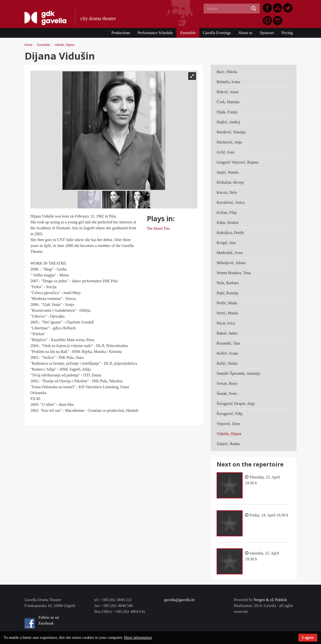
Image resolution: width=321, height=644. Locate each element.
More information (138, 638)
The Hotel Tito (158, 228)
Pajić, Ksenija (228, 293)
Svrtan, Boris (227, 383)
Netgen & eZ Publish (270, 600)
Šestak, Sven (227, 393)
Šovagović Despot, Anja (236, 404)
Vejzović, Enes (228, 424)
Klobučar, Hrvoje (230, 182)
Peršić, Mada (227, 303)
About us (245, 33)
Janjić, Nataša (228, 172)
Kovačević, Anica (231, 202)
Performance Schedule (155, 33)
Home (28, 45)
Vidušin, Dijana (64, 45)
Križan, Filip (227, 213)
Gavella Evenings (217, 33)
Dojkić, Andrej (228, 122)
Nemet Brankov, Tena (234, 273)
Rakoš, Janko (227, 333)
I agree (308, 638)
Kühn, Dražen (228, 223)
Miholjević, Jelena (231, 263)
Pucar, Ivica (226, 323)
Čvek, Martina (228, 102)
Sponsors (267, 33)
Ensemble (188, 33)
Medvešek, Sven (230, 253)
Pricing (287, 33)
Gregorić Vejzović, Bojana (237, 162)
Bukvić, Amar (228, 92)
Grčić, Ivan (225, 152)
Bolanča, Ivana (228, 82)
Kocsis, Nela (227, 192)
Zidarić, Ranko (228, 444)
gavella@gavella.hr (179, 600)
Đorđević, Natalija (231, 132)
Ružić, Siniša (227, 363)
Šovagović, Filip (230, 414)
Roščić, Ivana (227, 353)
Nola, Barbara (228, 283)
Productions (121, 33)
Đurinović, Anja (229, 142)
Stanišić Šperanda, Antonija (238, 373)
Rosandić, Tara (228, 343)
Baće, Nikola (227, 72)
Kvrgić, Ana (226, 243)
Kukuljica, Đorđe (230, 233)
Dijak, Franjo (227, 112)
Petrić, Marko (227, 313)
